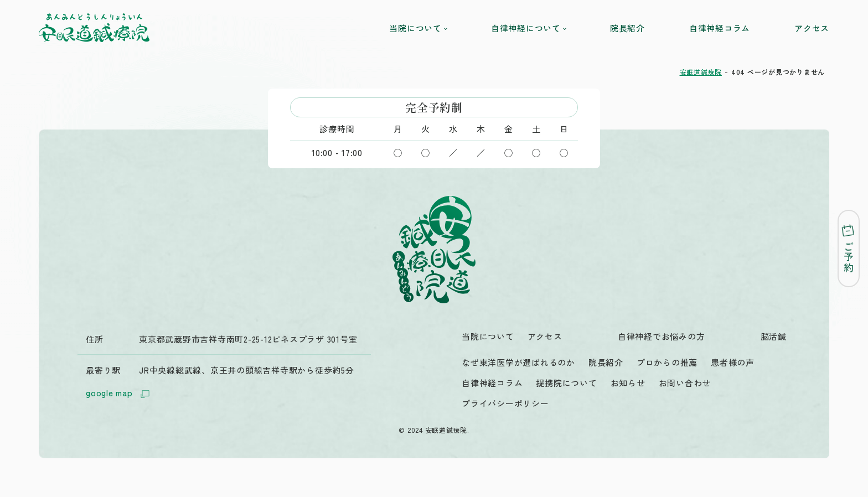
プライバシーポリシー (505, 403)
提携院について (566, 383)
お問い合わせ (685, 383)
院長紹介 (627, 28)
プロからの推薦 (667, 362)
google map (119, 394)
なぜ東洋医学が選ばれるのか (518, 362)
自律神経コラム (720, 28)
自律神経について (528, 28)
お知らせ (628, 383)
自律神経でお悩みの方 (662, 336)
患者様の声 (733, 362)
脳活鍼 (774, 336)
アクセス (812, 28)
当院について (418, 28)
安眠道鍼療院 (701, 72)
